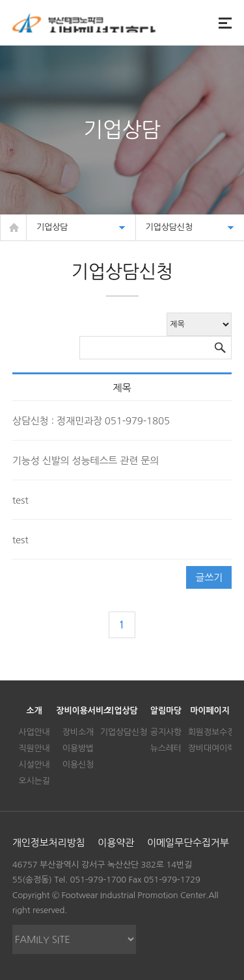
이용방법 (78, 748)
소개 (34, 711)
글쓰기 (209, 577)
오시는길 (34, 781)
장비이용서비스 (84, 711)
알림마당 (166, 711)
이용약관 (116, 843)
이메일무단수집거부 (188, 843)
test (20, 500)
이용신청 (78, 765)
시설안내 (34, 765)
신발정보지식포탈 (84, 23)
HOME (14, 227)
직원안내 (34, 748)
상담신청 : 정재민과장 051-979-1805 (91, 421)
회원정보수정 (212, 732)
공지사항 (166, 732)
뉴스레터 (166, 748)
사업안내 (34, 732)
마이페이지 (210, 711)
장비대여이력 (212, 748)
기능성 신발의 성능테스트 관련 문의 (86, 460)
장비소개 (78, 732)
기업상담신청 (124, 732)
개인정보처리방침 (49, 843)
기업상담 (122, 711)
